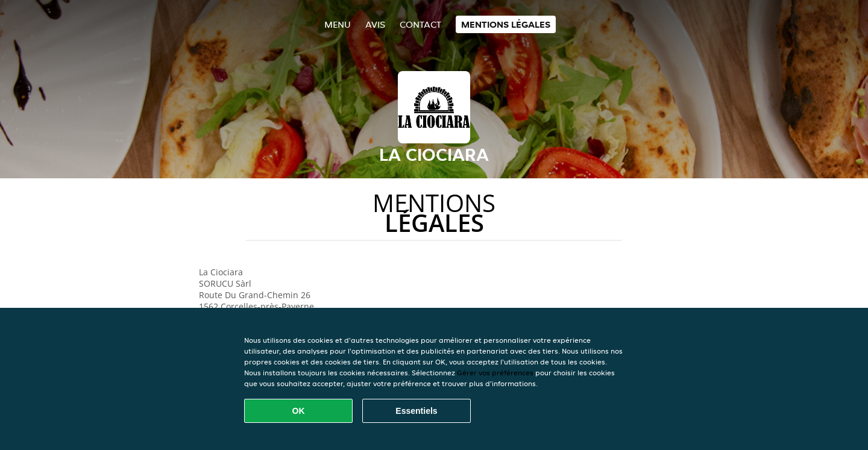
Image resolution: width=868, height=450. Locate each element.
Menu (338, 24)
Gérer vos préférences (495, 373)
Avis (375, 24)
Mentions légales (506, 24)
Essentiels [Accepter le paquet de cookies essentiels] (416, 411)
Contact (420, 24)
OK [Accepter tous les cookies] (299, 411)
